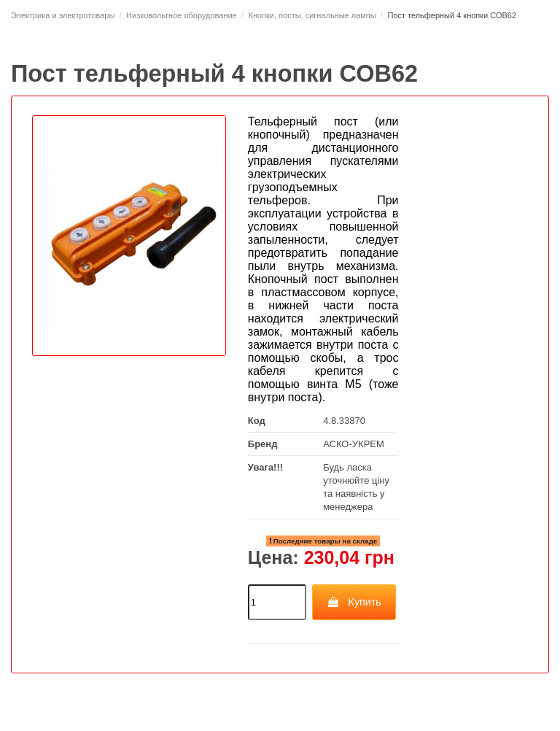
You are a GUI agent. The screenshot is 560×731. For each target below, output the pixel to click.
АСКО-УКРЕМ (354, 444)
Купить (354, 602)
